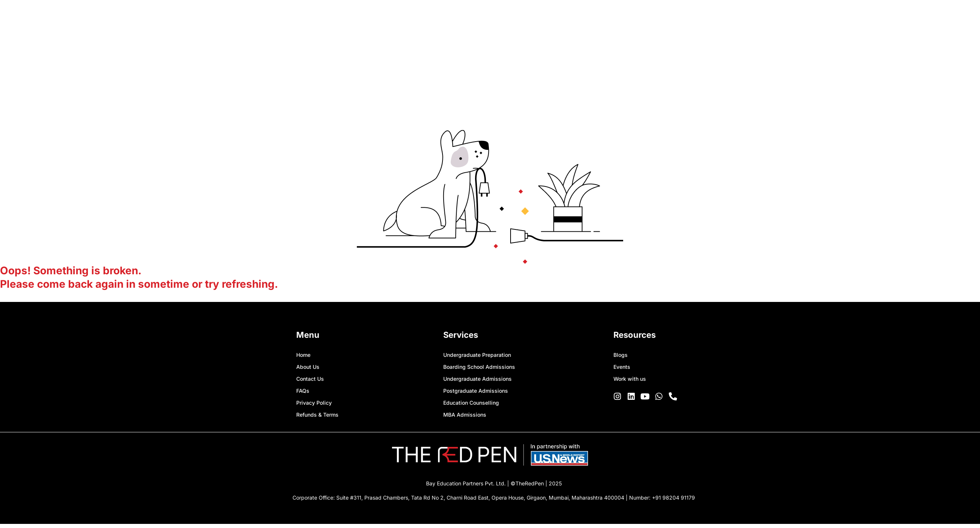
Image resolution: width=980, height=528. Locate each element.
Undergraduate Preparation (477, 355)
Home (303, 355)
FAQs (303, 391)
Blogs (621, 355)
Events (622, 367)
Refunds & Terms (317, 415)
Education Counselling (471, 403)
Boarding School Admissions (479, 367)
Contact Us (310, 379)
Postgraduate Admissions (476, 391)
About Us (308, 367)
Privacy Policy (314, 403)
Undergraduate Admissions (477, 379)
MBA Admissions (465, 415)
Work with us (630, 379)
